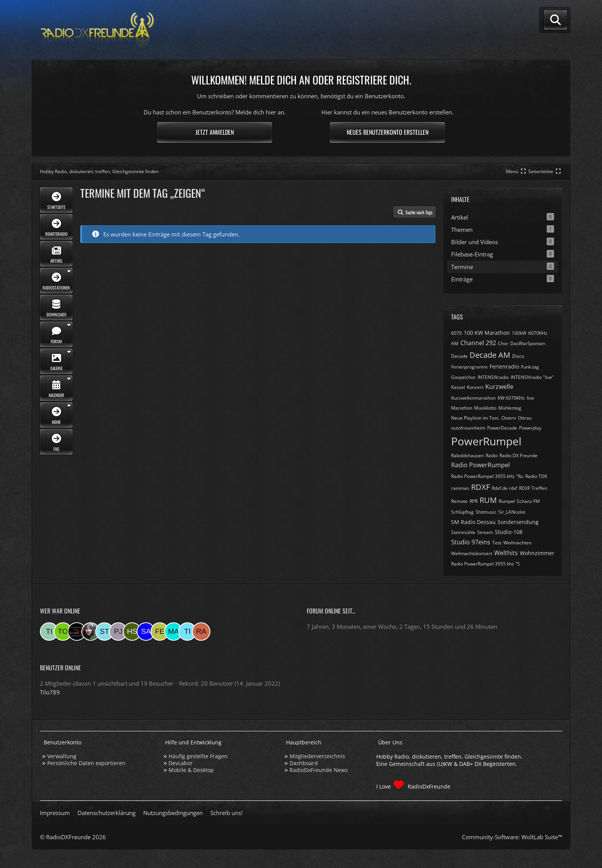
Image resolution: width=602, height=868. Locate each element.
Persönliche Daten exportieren (86, 763)
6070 (456, 333)
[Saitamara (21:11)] (146, 632)
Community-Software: (512, 837)
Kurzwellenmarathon (473, 398)
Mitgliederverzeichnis (317, 756)
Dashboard (304, 763)
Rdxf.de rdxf (504, 488)
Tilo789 (50, 692)
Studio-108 (509, 532)
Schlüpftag (462, 512)
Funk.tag (530, 367)
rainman (460, 488)
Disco (518, 356)
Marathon (462, 408)
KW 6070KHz (511, 398)
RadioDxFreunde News (319, 770)
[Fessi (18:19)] (160, 632)
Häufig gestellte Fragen (198, 756)
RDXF (480, 487)
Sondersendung (518, 522)
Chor (503, 343)
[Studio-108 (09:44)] (77, 632)
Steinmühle (463, 532)
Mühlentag (510, 408)
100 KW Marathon (487, 333)
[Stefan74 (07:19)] (104, 632)
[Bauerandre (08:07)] (91, 632)
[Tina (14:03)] (187, 632)
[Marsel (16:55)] (174, 632)
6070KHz (538, 333)
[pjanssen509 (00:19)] (118, 632)
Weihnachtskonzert (472, 553)
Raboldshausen (467, 455)
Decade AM (490, 355)
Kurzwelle (499, 387)
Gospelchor (463, 377)
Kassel (458, 387)
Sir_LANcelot (512, 512)
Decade (459, 356)
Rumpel (507, 501)
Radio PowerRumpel (480, 465)
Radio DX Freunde (518, 455)
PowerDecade (502, 428)
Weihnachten (517, 543)
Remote (459, 501)
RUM (488, 500)
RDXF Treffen (533, 488)
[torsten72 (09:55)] (63, 632)
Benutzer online (60, 668)
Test (497, 543)
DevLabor (181, 763)
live (530, 398)
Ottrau (525, 418)
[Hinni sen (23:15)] (132, 632)
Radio (492, 455)
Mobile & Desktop (191, 770)
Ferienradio (504, 366)
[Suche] (556, 20)
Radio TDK (536, 476)
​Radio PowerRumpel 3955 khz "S (485, 564)
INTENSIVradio (493, 377)
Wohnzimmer (537, 553)
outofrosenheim (468, 428)
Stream (485, 532)
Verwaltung (62, 756)
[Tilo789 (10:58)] (49, 632)
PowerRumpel (486, 441)
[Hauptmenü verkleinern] (517, 171)
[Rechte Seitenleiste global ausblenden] (545, 171)
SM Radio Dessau (473, 522)
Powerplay (530, 428)
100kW (519, 333)
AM (455, 343)
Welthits (506, 553)
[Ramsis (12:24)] (201, 632)
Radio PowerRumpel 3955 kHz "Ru (487, 476)
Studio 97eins (471, 542)
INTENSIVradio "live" (532, 377)
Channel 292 (478, 343)
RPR (474, 501)
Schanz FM (528, 501)
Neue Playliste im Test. (475, 418)
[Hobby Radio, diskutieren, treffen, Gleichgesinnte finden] (98, 30)
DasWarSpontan (528, 343)
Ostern (509, 418)
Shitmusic (486, 512)
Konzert (475, 387)
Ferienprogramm (469, 367)
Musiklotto (485, 408)
